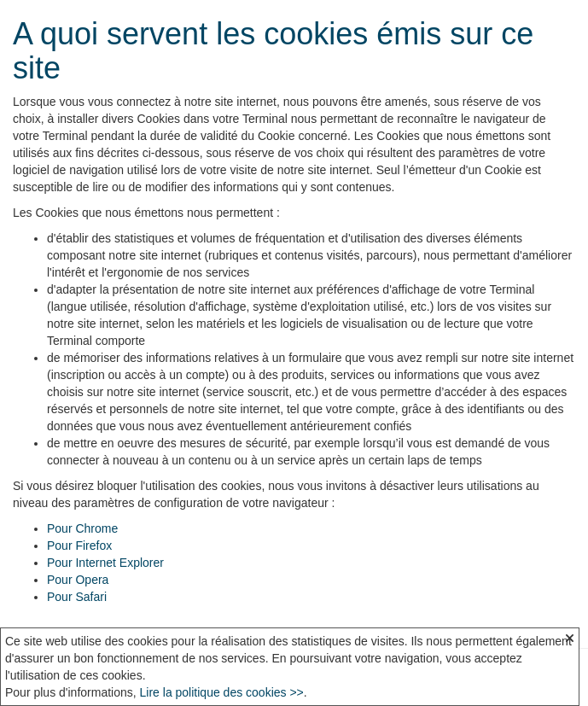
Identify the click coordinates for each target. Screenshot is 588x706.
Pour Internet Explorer (105, 563)
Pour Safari (77, 597)
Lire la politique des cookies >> (222, 692)
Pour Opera (78, 580)
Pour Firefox (79, 546)
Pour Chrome (82, 528)
